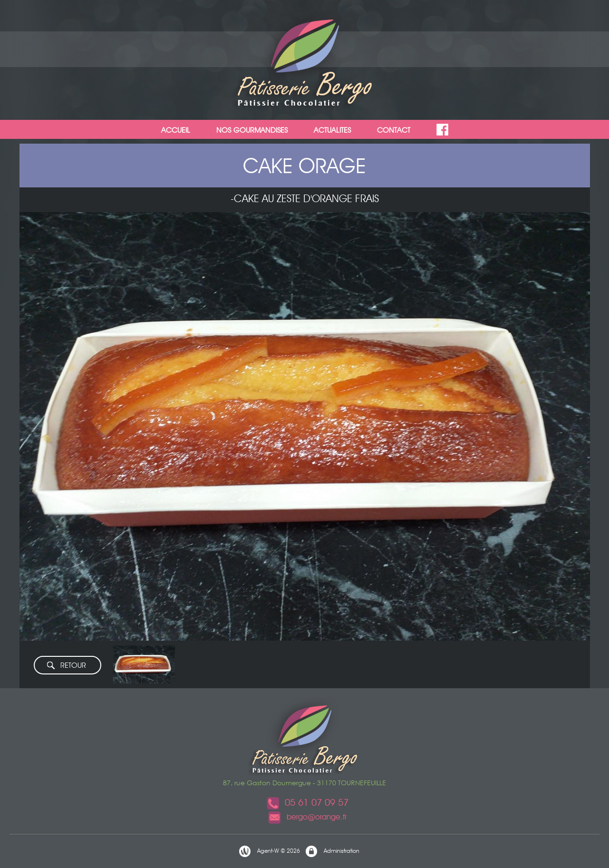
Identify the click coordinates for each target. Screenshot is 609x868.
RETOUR (66, 666)
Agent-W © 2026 (269, 851)
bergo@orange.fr (307, 817)
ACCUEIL (176, 130)
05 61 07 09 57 (307, 802)
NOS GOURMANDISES (252, 130)
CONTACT (394, 130)
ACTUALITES (332, 130)
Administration (332, 851)
